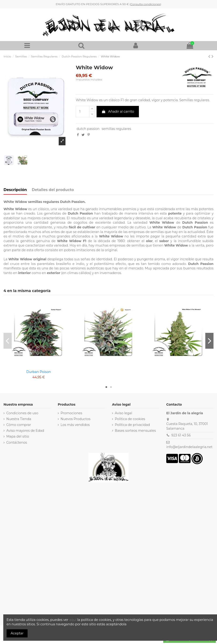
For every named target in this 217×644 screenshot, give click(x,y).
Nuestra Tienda (19, 419)
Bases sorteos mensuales (135, 431)
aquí (73, 620)
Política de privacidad (132, 425)
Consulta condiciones (145, 4)
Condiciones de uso (22, 413)
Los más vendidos (75, 425)
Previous (8, 341)
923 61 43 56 (181, 435)
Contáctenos (17, 442)
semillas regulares (116, 129)
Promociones (71, 413)
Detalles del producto (53, 190)
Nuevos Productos (76, 419)
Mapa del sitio (18, 436)
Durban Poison (39, 372)
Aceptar (17, 633)
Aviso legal (123, 413)
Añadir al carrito (118, 111)
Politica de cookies (130, 419)
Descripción (15, 190)
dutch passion (88, 129)
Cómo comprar (19, 425)
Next (209, 341)
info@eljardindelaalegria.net (189, 447)
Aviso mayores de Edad (25, 431)
